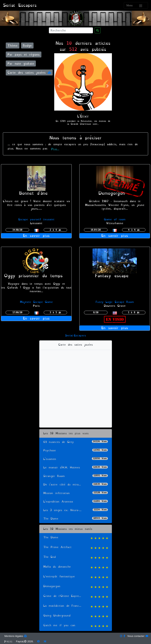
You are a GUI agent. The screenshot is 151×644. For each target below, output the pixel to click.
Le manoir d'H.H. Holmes (76, 467)
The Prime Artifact (76, 548)
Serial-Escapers (75, 336)
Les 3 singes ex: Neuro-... (76, 510)
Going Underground (76, 616)
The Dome (76, 519)
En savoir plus (36, 236)
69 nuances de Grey (76, 442)
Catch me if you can (76, 626)
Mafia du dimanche (76, 567)
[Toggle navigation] (136, 5)
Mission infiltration (76, 493)
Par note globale (21, 63)
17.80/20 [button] (17, 312)
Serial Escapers (20, 5)
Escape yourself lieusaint (36, 219)
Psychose (76, 450)
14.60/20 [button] (17, 230)
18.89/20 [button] (96, 230)
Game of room (115, 219)
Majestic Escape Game (36, 302)
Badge (27, 45)
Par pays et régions (24, 54)
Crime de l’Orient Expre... (76, 596)
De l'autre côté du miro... (76, 485)
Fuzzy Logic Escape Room (115, 302)
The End (76, 557)
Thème (13, 45)
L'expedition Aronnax (76, 502)
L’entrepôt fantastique (76, 577)
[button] (59, 86)
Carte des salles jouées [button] (29, 73)
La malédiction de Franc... (76, 606)
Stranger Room (76, 476)
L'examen (76, 459)
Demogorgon (76, 587)
